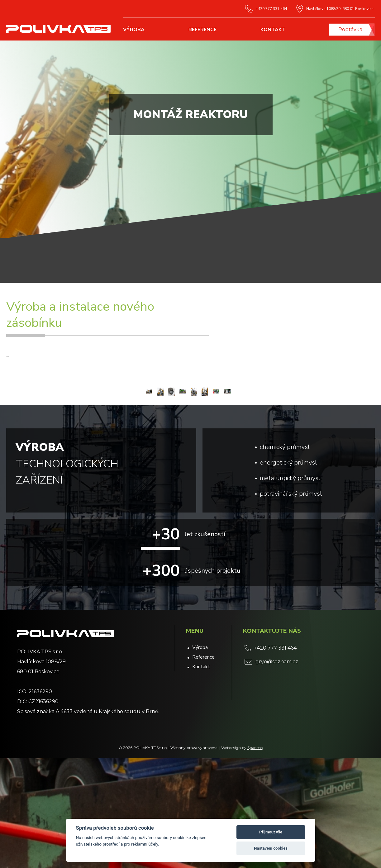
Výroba (134, 30)
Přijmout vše (271, 832)
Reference (202, 30)
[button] (367, 445)
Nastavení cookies (271, 848)
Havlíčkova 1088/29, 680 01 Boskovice (335, 9)
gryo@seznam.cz (271, 771)
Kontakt (273, 30)
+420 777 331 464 (266, 9)
